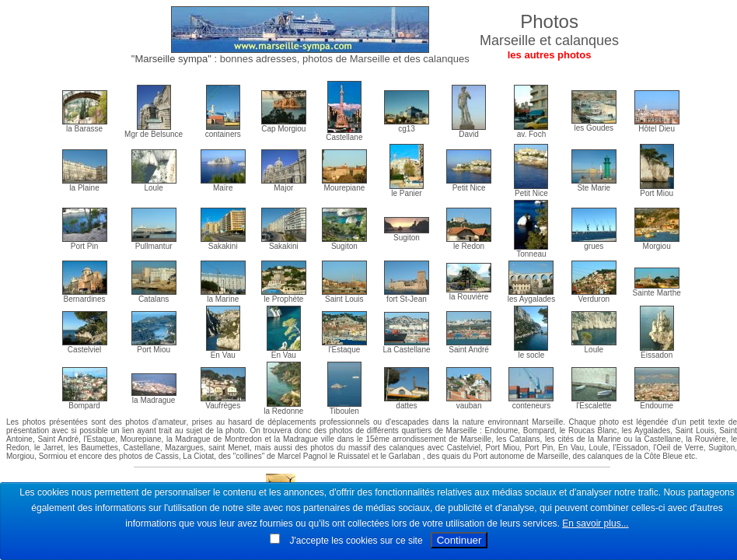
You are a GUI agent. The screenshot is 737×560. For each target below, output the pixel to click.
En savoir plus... (595, 523)
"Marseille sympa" (171, 59)
